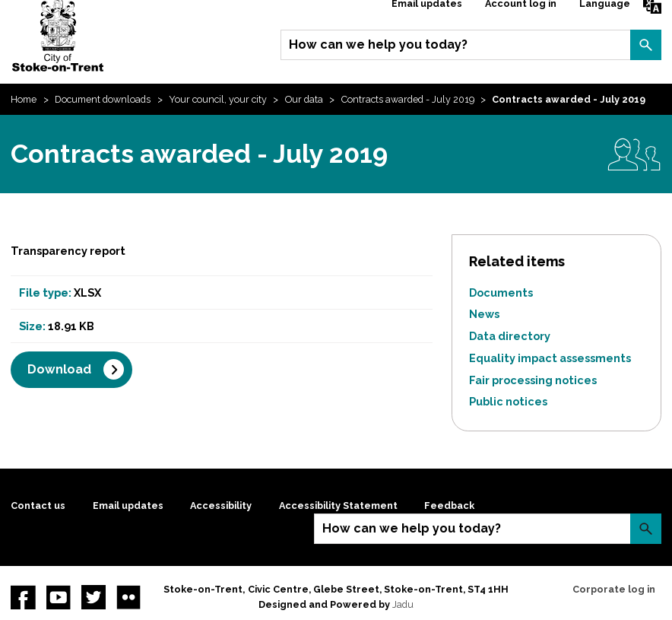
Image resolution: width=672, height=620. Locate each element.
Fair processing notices (533, 380)
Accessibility (221, 506)
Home (24, 99)
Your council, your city (218, 99)
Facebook (23, 597)
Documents (501, 293)
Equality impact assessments (550, 358)
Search (645, 45)
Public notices (508, 401)
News (484, 314)
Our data (304, 99)
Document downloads (103, 99)
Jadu (403, 604)
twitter (94, 597)
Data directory (510, 336)
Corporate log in (614, 589)
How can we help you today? (378, 45)
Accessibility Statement (338, 506)
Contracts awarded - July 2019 (408, 99)
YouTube (59, 597)
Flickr (128, 597)
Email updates (128, 506)
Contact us (38, 506)
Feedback (449, 506)
